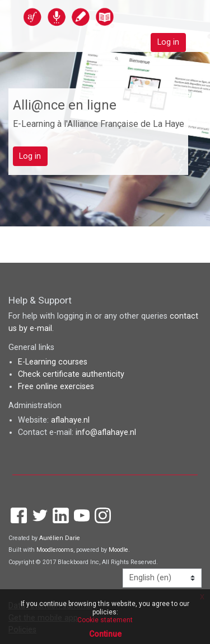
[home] (93, 16)
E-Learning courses (53, 362)
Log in (168, 42)
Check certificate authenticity (71, 374)
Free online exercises (56, 387)
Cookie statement (105, 620)
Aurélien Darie (60, 538)
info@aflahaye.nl (106, 432)
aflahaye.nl (70, 420)
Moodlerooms (55, 550)
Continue (105, 634)
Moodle (118, 550)
